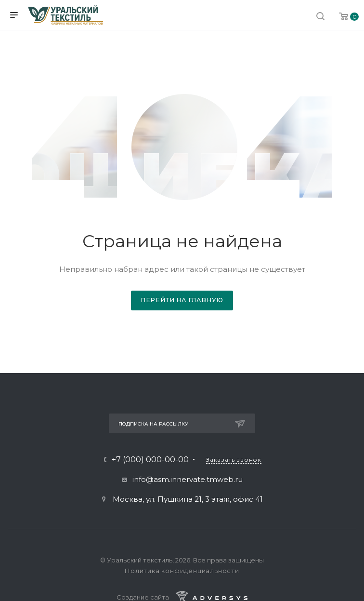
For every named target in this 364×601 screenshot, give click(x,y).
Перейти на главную (182, 300)
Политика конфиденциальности (182, 571)
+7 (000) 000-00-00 (150, 460)
